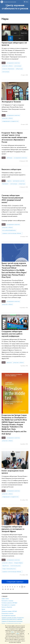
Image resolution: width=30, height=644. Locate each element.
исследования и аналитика (13, 63)
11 (3, 589)
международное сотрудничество (10, 121)
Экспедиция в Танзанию (11, 102)
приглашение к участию (19, 181)
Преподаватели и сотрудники (8, 605)
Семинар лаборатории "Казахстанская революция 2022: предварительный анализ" (12, 199)
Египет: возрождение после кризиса (13, 472)
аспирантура (22, 184)
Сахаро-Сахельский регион (9, 569)
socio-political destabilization (9, 230)
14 (11, 589)
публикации (9, 158)
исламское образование (8, 69)
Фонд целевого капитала (7, 613)
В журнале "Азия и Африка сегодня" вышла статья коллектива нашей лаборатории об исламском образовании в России (14, 137)
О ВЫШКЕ (4, 596)
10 (24, 587)
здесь (13, 632)
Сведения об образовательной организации (12, 621)
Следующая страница (15, 582)
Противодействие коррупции (9, 615)
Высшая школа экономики (10, 2)
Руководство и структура (7, 601)
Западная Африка (18, 563)
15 (13, 589)
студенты (9, 181)
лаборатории (19, 69)
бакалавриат (5, 184)
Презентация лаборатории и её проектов (14, 44)
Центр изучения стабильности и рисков (15, 7)
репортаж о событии (7, 66)
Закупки (3, 609)
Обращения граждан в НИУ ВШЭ (9, 611)
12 (5, 589)
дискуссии (9, 362)
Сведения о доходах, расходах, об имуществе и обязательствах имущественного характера (13, 618)
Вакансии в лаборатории (11, 169)
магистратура (18, 66)
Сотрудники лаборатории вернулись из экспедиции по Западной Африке (13, 529)
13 (8, 589)
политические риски (15, 566)
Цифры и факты (5, 599)
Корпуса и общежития (7, 607)
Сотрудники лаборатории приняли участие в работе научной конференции (12, 334)
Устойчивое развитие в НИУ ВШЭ (9, 603)
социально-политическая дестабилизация (12, 233)
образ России (5, 566)
